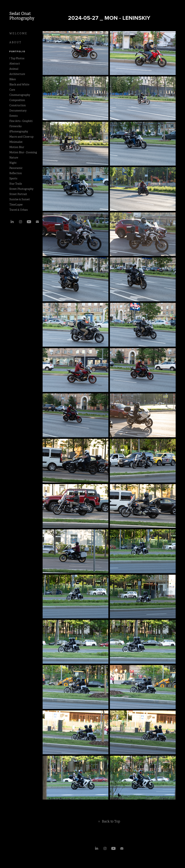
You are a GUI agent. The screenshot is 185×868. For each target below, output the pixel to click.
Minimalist (16, 142)
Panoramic (16, 168)
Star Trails (16, 184)
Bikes (13, 79)
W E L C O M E (18, 33)
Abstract (15, 64)
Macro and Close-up (21, 137)
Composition (17, 100)
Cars (12, 90)
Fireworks (15, 126)
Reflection (16, 173)
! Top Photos (17, 58)
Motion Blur (17, 147)
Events (13, 116)
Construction (18, 105)
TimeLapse (16, 205)
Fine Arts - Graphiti (21, 121)
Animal (14, 69)
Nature (14, 158)
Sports (13, 178)
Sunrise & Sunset (20, 199)
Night (13, 163)
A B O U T (15, 42)
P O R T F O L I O (17, 51)
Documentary (18, 111)
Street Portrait (18, 194)
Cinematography (20, 95)
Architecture (17, 74)
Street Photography (21, 189)
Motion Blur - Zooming (23, 152)
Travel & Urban (19, 210)
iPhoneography (19, 131)
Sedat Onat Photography (22, 16)
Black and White (19, 84)
